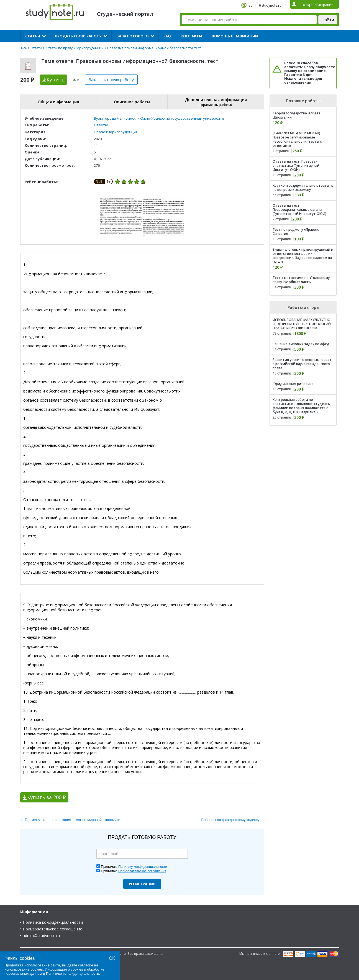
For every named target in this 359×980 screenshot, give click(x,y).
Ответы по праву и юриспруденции (75, 48)
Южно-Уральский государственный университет (183, 118)
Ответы (36, 48)
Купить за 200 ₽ (46, 797)
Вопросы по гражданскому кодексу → (233, 820)
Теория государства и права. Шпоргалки (297, 115)
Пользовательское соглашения (142, 871)
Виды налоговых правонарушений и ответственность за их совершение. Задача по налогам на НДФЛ (303, 256)
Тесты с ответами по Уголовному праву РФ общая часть (301, 280)
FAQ (167, 36)
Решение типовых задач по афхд (301, 344)
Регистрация (142, 884)
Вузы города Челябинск (115, 118)
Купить (56, 79)
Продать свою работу (78, 36)
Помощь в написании (235, 36)
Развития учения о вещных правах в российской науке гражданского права (302, 364)
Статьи (33, 36)
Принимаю (134, 867)
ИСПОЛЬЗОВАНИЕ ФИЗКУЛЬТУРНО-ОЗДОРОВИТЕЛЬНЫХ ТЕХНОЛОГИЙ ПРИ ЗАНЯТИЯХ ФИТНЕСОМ (302, 324)
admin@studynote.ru (265, 5)
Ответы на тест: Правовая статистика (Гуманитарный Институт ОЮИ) (296, 166)
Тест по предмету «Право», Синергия (296, 232)
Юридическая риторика (293, 384)
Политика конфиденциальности (53, 922)
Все (24, 48)
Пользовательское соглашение (52, 929)
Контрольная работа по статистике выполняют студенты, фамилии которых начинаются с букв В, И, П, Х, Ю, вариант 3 (302, 406)
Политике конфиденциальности (73, 973)
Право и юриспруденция (116, 132)
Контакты (191, 36)
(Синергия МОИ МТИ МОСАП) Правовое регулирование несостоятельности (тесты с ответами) (297, 139)
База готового (133, 36)
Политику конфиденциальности (143, 867)
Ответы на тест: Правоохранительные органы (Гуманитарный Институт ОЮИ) (299, 210)
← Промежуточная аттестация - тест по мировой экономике (70, 820)
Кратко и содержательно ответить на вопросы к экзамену (303, 188)
